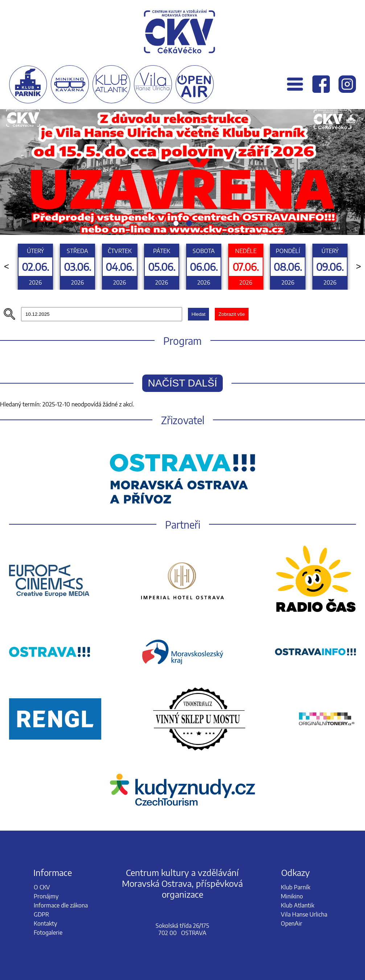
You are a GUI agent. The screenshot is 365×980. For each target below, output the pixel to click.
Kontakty (45, 923)
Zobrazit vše (232, 314)
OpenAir (292, 923)
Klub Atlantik (298, 905)
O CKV (42, 887)
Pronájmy (46, 896)
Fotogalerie (48, 933)
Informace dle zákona (61, 905)
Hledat (199, 314)
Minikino (292, 896)
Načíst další (183, 383)
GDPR (41, 914)
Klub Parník (296, 887)
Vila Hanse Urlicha (304, 914)
